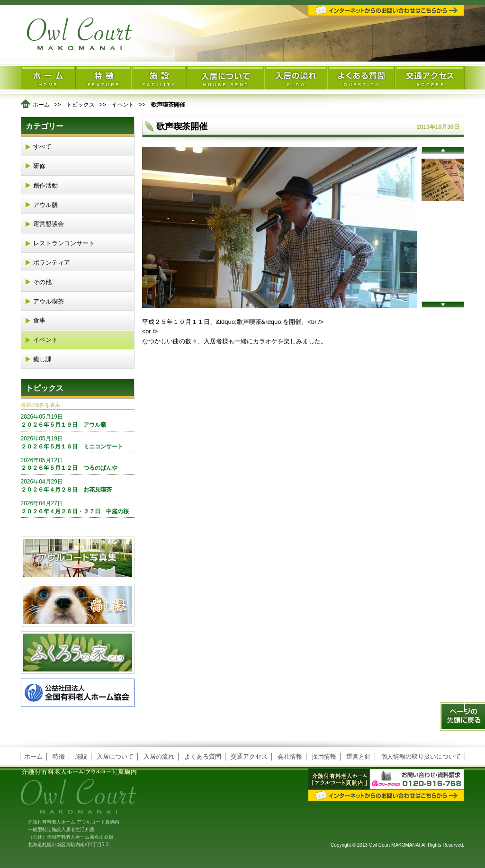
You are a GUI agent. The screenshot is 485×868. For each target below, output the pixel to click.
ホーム (41, 105)
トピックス (81, 105)
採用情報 (324, 756)
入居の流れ (159, 756)
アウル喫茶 (49, 301)
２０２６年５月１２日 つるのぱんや (78, 464)
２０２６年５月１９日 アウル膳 (78, 421)
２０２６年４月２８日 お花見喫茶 (78, 485)
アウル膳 (45, 205)
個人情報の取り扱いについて (421, 756)
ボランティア (52, 263)
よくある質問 (203, 756)
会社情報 (290, 756)
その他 (42, 282)
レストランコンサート (64, 243)
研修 (39, 166)
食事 (39, 320)
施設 (81, 756)
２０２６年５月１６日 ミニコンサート (78, 442)
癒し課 (42, 359)
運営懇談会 (49, 224)
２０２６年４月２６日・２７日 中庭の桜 (78, 507)
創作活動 (45, 185)
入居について (115, 756)
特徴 (59, 756)
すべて (42, 147)
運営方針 (359, 756)
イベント (123, 105)
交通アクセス (249, 756)
